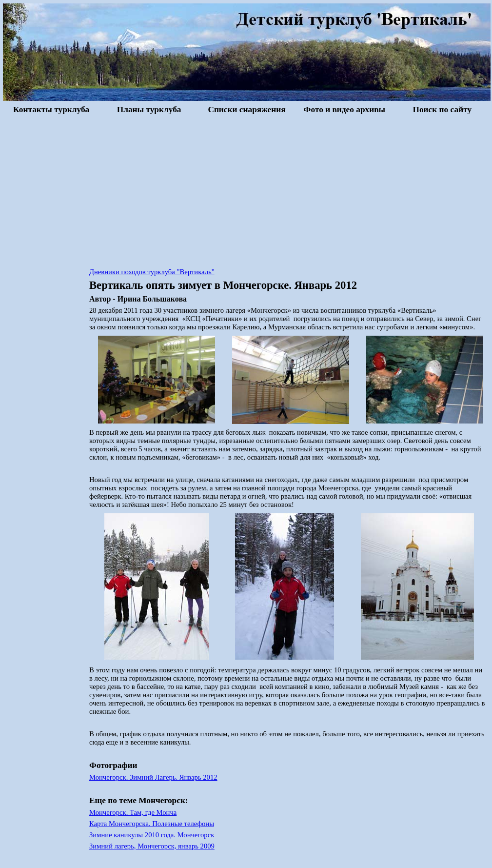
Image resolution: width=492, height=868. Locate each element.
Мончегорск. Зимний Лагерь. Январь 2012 (153, 777)
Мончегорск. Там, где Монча (133, 812)
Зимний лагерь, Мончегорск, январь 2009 (152, 846)
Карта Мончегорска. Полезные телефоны (152, 824)
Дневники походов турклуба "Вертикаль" (152, 272)
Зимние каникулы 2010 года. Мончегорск (152, 835)
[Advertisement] (247, 190)
